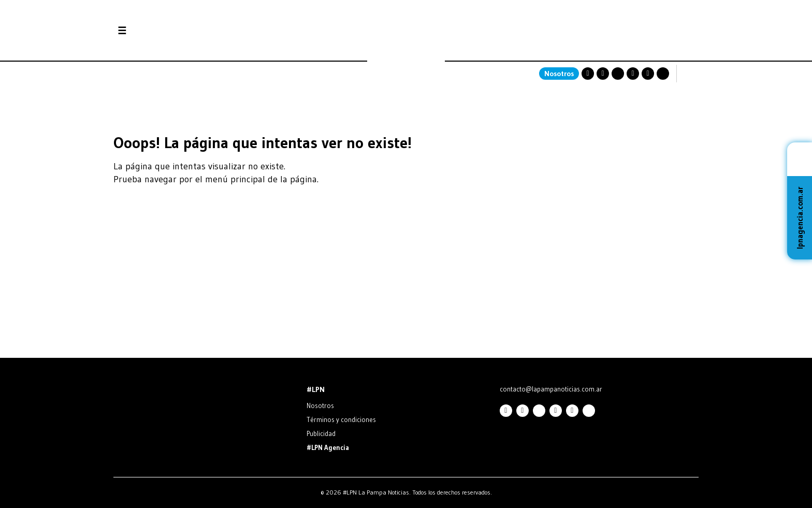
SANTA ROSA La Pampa (633, 49)
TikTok (663, 74)
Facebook (603, 74)
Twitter (618, 74)
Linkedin (648, 74)
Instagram (588, 74)
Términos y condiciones (341, 419)
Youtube (633, 74)
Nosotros (559, 74)
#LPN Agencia (328, 447)
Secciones (150, 31)
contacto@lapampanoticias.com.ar (551, 389)
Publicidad (321, 433)
